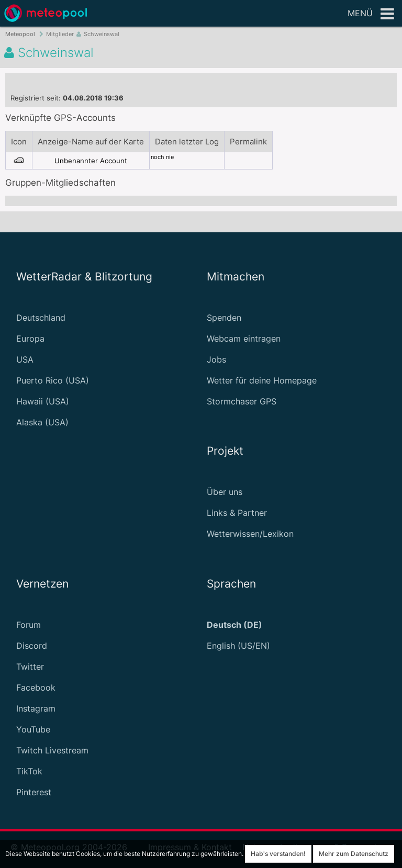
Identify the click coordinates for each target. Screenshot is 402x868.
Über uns (225, 492)
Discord (32, 646)
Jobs (216, 359)
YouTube (33, 729)
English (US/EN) (238, 646)
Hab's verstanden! (278, 854)
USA (25, 359)
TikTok (29, 771)
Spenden (224, 318)
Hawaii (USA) (43, 401)
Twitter (30, 667)
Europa (30, 339)
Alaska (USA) (42, 422)
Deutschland (41, 318)
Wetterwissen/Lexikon (250, 534)
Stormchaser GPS (242, 401)
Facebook (36, 687)
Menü (371, 14)
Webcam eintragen (244, 339)
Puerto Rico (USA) (53, 380)
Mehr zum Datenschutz (354, 854)
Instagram (36, 708)
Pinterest (34, 792)
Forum (29, 625)
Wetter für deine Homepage (262, 380)
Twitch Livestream (52, 750)
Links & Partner (237, 513)
